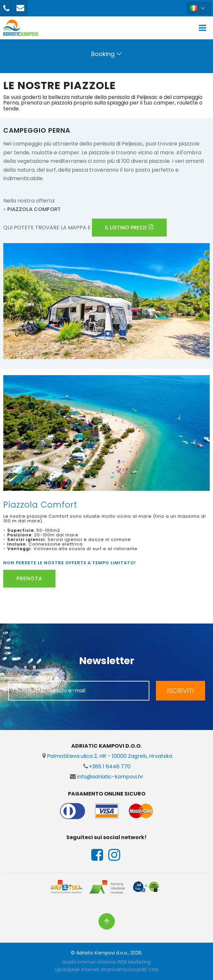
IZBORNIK (204, 28)
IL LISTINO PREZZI (126, 228)
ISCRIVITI (181, 691)
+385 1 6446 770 (107, 767)
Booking (103, 54)
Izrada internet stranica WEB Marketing (106, 962)
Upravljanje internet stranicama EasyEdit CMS (107, 970)
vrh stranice (107, 921)
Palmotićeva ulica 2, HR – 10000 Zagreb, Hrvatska (107, 756)
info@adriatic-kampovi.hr (107, 777)
